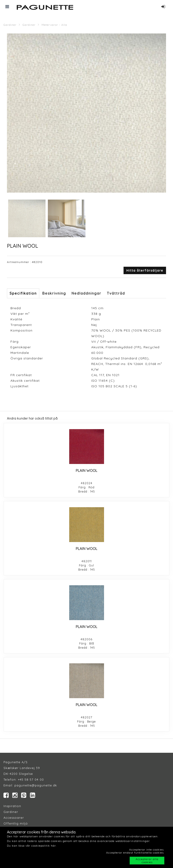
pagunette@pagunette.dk (36, 785)
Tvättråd (116, 293)
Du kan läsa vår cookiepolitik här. (32, 846)
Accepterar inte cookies (146, 850)
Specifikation (23, 293)
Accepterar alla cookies (147, 861)
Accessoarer (14, 818)
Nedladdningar (86, 293)
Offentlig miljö (16, 823)
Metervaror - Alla (54, 25)
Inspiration (12, 806)
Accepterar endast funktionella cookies (135, 853)
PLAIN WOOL (86, 470)
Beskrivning (54, 293)
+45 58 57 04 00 (30, 779)
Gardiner (10, 25)
